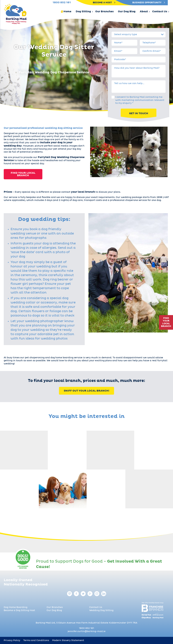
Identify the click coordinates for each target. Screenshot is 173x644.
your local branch (83, 192)
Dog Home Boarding (16, 607)
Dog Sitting (83, 11)
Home (67, 11)
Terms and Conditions (36, 640)
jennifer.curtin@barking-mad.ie (87, 631)
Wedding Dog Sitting (101, 610)
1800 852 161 (86, 628)
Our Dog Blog (127, 11)
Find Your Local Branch (23, 174)
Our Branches (104, 11)
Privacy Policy (12, 640)
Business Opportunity (149, 3)
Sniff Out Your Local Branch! (86, 391)
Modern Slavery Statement (68, 640)
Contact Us (160, 11)
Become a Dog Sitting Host (19, 610)
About (144, 11)
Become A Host (104, 3)
